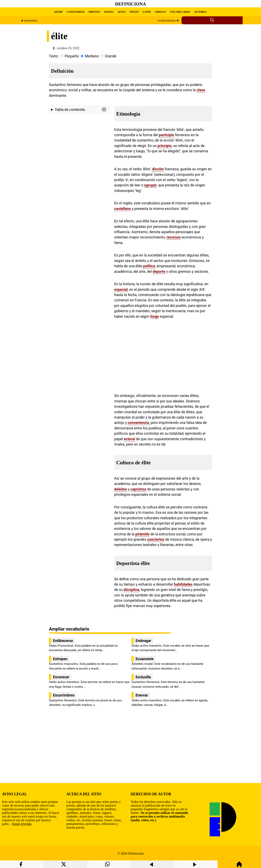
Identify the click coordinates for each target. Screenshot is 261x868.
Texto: (54, 56)
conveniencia (138, 423)
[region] (80, 150)
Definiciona (130, 4)
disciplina (132, 590)
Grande (111, 56)
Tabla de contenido (81, 109)
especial (121, 290)
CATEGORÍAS (76, 12)
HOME (59, 12)
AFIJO (121, 12)
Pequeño (72, 56)
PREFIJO (94, 12)
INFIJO (134, 12)
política (149, 266)
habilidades (183, 584)
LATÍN (147, 12)
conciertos (156, 539)
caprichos (138, 489)
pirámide (142, 534)
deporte (159, 272)
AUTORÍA (200, 12)
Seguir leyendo (22, 824)
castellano (123, 209)
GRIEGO (160, 12)
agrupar (150, 185)
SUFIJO (109, 12)
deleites (121, 489)
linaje (155, 316)
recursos (174, 237)
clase (201, 90)
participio (166, 135)
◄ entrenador (29, 20)
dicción (158, 169)
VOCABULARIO (180, 12)
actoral (129, 439)
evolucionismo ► (169, 20)
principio (165, 146)
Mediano (92, 56)
